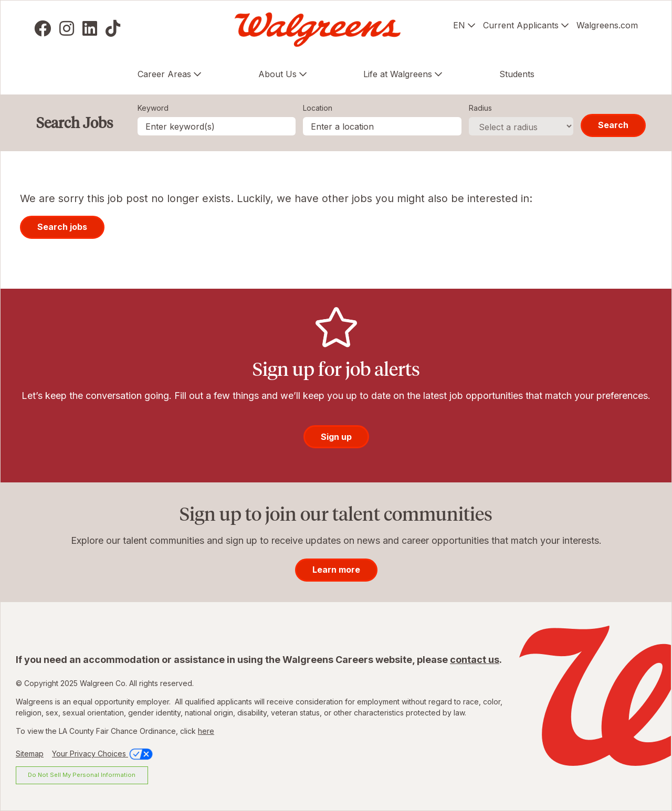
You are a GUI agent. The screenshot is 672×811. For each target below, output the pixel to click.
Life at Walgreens (398, 74)
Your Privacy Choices (103, 754)
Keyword (153, 108)
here (206, 731)
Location (318, 108)
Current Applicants (521, 25)
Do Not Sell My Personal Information (82, 775)
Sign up (336, 437)
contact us (475, 660)
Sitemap (30, 754)
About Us (277, 74)
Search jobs (62, 227)
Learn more (336, 570)
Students (517, 74)
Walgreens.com (607, 25)
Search (613, 125)
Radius (480, 108)
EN (459, 25)
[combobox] (382, 126)
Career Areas (164, 74)
